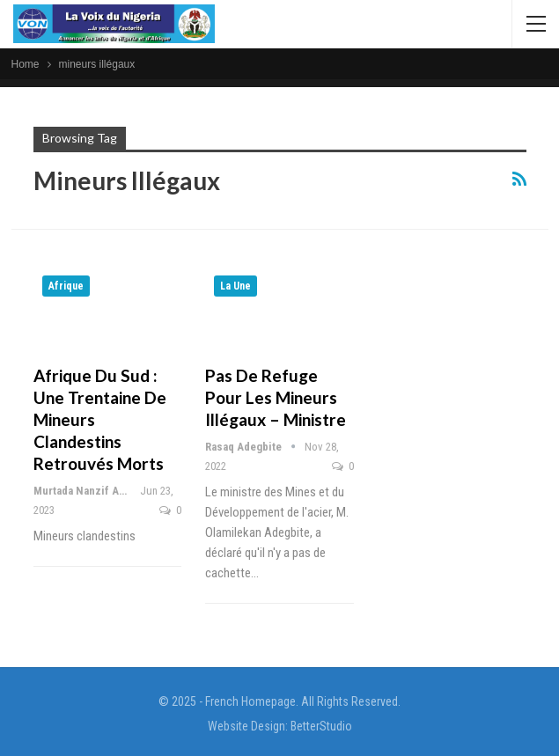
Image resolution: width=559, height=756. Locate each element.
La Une (235, 286)
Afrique (66, 286)
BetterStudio (321, 726)
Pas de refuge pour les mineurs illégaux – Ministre (276, 397)
